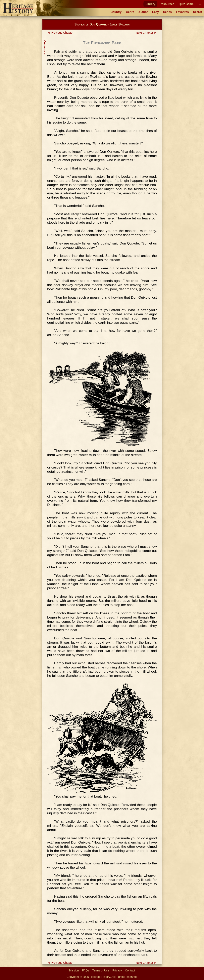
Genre (130, 12)
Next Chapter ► (146, 33)
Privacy (117, 970)
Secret (197, 12)
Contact (130, 970)
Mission (74, 970)
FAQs (86, 970)
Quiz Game (186, 4)
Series (167, 12)
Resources (167, 4)
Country (116, 12)
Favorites (182, 12)
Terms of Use (101, 970)
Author (143, 12)
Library (151, 4)
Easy (156, 12)
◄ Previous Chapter (60, 33)
